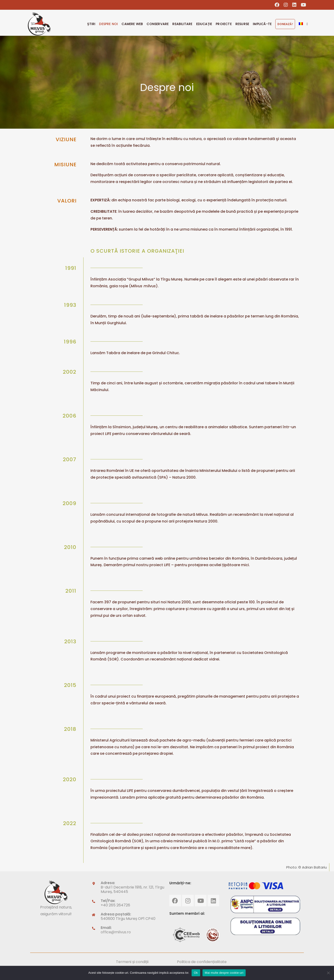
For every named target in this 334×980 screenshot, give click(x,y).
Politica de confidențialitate (202, 962)
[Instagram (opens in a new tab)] (286, 5)
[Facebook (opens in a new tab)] (277, 5)
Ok (196, 973)
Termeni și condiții (132, 962)
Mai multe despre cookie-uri (224, 973)
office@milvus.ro (116, 932)
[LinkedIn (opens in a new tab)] (294, 5)
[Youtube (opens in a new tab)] (302, 5)
